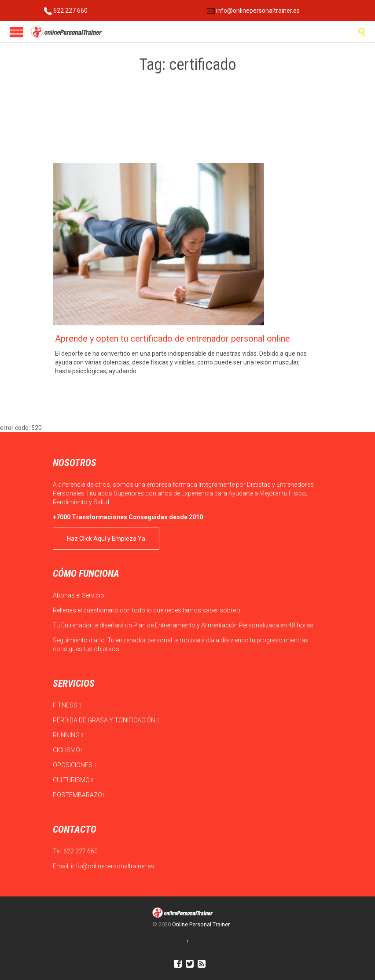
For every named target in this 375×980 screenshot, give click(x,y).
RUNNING (68, 735)
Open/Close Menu (17, 32)
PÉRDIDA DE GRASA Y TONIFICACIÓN (106, 720)
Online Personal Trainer (201, 924)
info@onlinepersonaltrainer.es (253, 11)
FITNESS (67, 705)
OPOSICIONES (74, 765)
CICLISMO (68, 750)
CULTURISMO (73, 780)
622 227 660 (66, 11)
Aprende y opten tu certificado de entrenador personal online (173, 339)
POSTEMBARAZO (79, 795)
